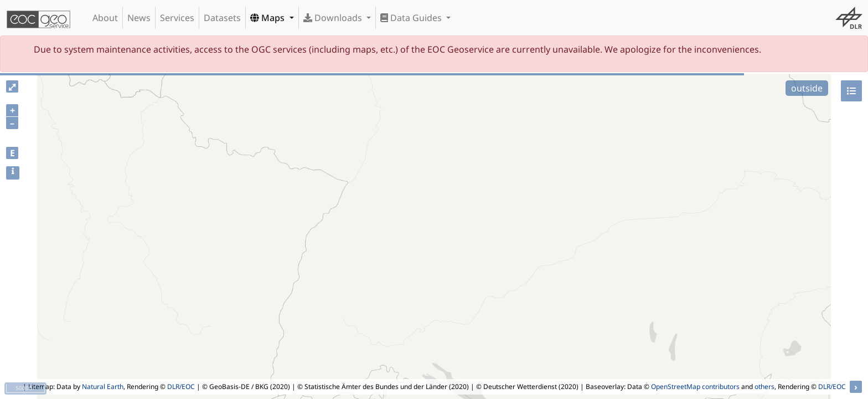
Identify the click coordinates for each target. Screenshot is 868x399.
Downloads (334, 18)
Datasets (222, 18)
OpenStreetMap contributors (695, 387)
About (105, 18)
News (139, 18)
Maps (268, 18)
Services (177, 18)
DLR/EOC (181, 387)
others (764, 387)
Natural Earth (103, 387)
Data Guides (412, 18)
